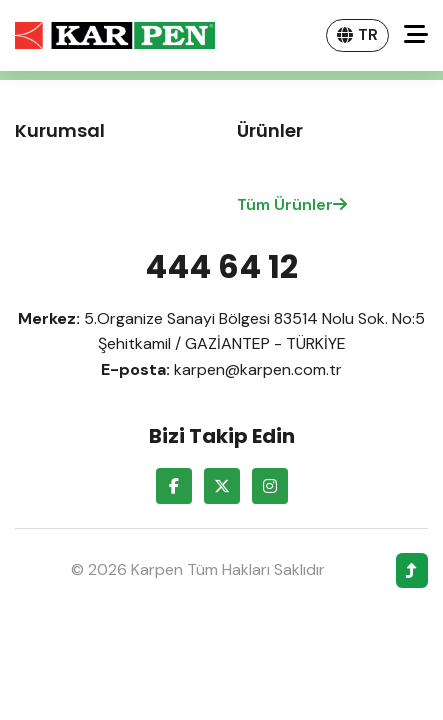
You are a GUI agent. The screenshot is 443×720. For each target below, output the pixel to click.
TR (357, 34)
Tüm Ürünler (292, 204)
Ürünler (270, 130)
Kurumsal (60, 130)
